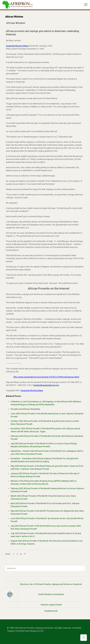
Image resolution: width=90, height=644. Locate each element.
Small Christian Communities (51, 594)
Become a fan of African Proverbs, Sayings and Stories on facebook (51, 584)
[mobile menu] (86, 5)
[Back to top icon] (84, 638)
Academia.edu (51, 611)
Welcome (11, 568)
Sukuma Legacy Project (51, 605)
